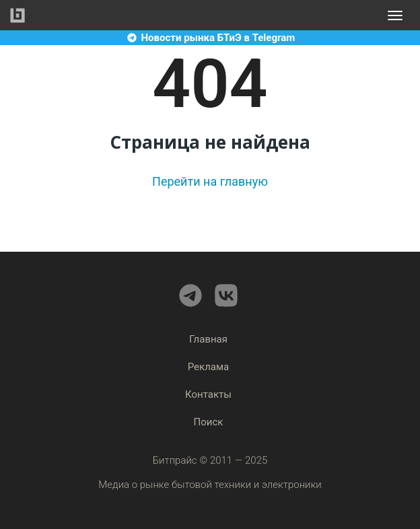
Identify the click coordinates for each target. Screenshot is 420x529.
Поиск (209, 422)
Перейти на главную (210, 181)
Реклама (209, 367)
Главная (208, 339)
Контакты (208, 394)
